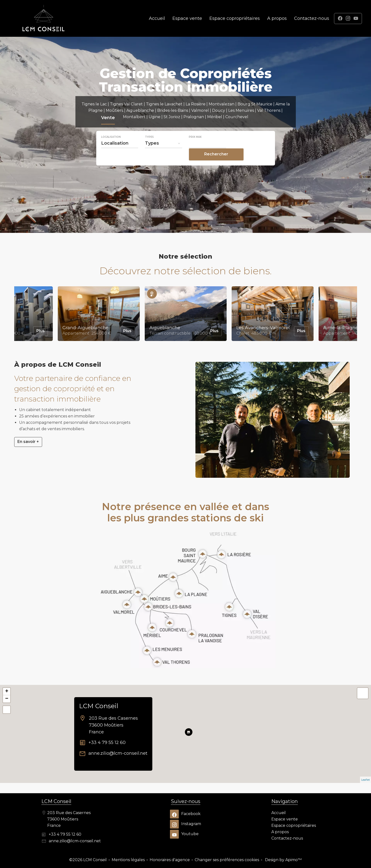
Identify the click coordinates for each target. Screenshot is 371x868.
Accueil (44, 18)
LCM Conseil (99, 706)
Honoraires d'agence (170, 860)
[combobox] (120, 153)
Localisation (111, 147)
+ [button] (7, 692)
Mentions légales (128, 860)
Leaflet (365, 780)
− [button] (7, 699)
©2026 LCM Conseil (88, 860)
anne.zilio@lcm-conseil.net (118, 753)
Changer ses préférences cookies (227, 860)
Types (149, 147)
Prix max (195, 147)
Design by (283, 860)
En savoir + (28, 442)
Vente (108, 128)
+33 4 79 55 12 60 (107, 742)
